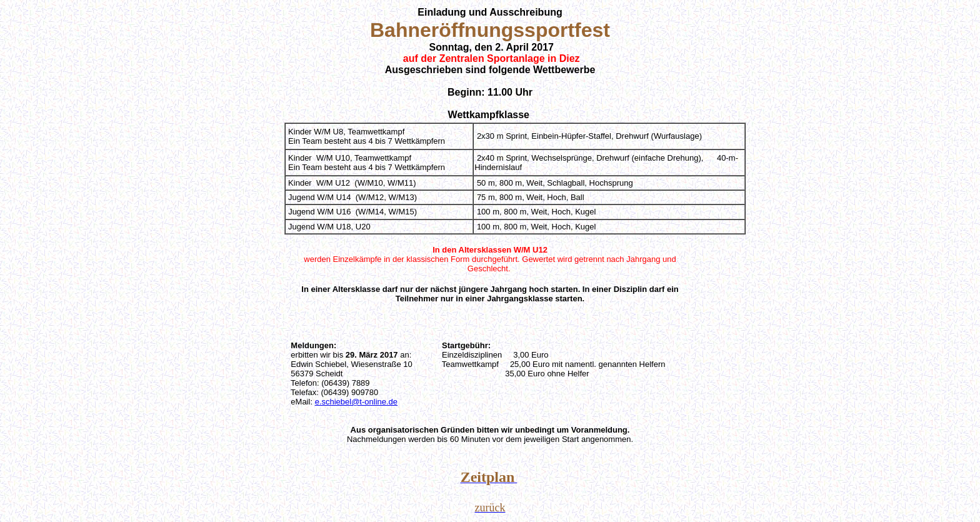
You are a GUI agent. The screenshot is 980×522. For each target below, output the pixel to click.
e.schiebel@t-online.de (356, 402)
